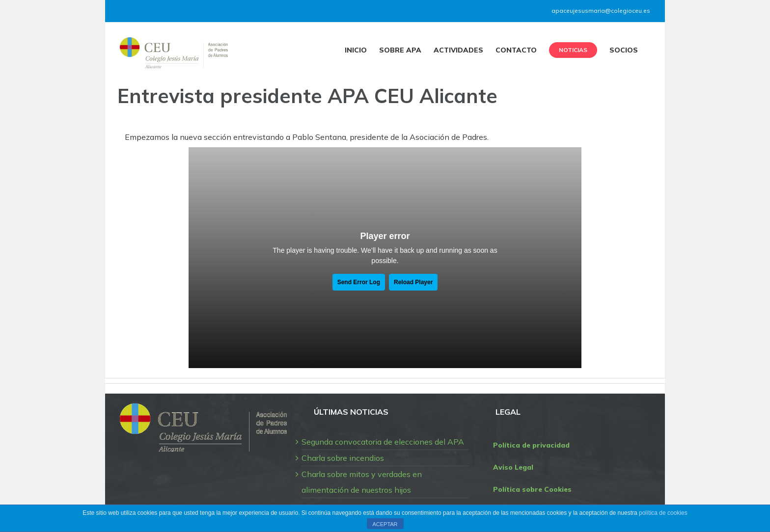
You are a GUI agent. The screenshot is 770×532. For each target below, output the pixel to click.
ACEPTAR (385, 524)
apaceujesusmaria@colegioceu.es (601, 11)
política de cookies (663, 513)
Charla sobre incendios (343, 458)
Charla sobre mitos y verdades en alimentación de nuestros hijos (362, 482)
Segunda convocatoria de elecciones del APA (383, 442)
